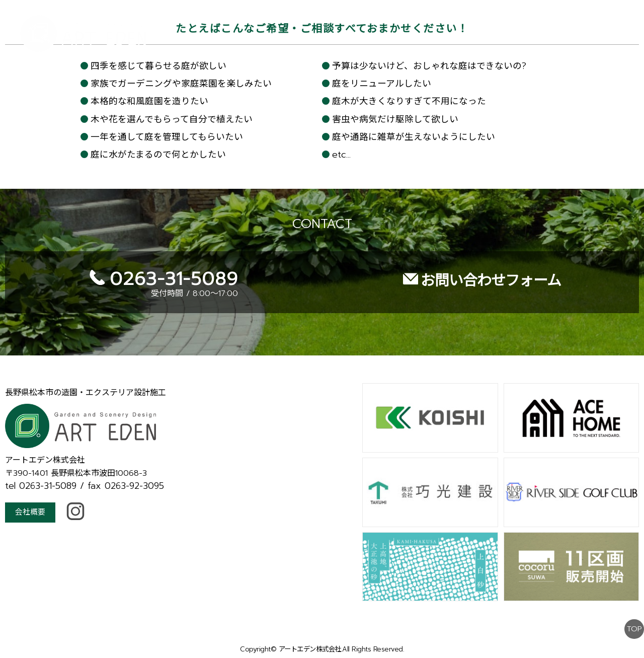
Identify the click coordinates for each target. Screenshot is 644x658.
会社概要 (31, 491)
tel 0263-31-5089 (41, 464)
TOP (633, 607)
